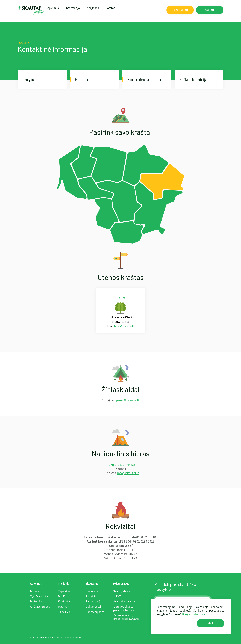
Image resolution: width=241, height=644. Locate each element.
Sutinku (211, 623)
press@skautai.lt (128, 400)
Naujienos (93, 8)
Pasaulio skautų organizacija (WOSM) (126, 617)
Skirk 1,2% (65, 612)
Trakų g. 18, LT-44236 (121, 465)
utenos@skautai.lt (123, 326)
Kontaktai (64, 601)
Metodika (36, 601)
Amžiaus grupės (40, 607)
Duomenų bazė (95, 612)
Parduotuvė (93, 601)
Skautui (210, 10)
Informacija (73, 8)
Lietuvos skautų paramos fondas (124, 608)
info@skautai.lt (128, 473)
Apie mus (53, 8)
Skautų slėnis (122, 591)
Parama (110, 8)
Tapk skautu (180, 10)
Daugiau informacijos (195, 614)
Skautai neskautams (126, 601)
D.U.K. (62, 596)
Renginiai (91, 596)
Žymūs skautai (39, 596)
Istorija (35, 591)
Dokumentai (93, 607)
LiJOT (117, 596)
